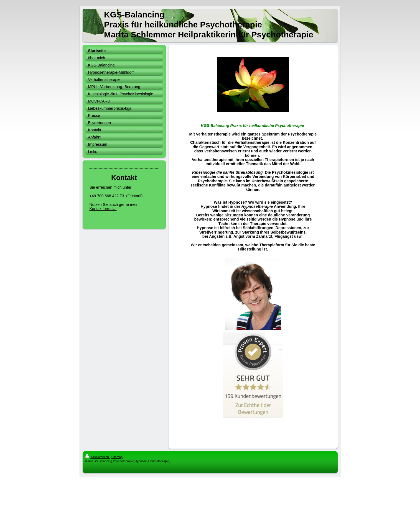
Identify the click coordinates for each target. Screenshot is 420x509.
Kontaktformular (103, 209)
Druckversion (98, 457)
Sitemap (117, 457)
